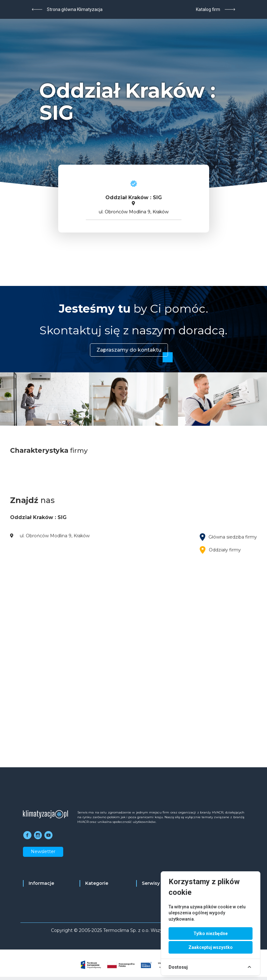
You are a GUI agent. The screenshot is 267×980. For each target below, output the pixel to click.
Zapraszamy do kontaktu (129, 350)
